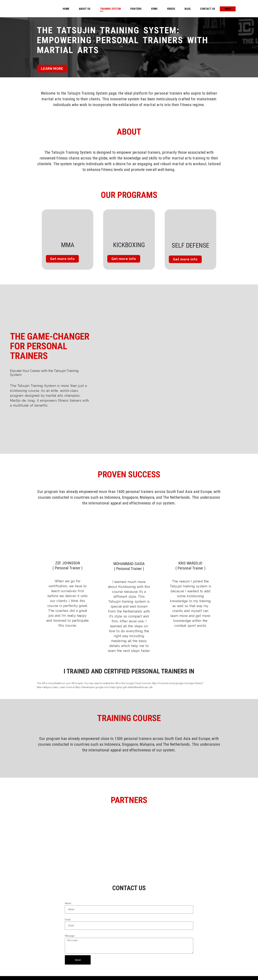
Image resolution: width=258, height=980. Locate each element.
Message (70, 936)
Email (68, 920)
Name (68, 903)
